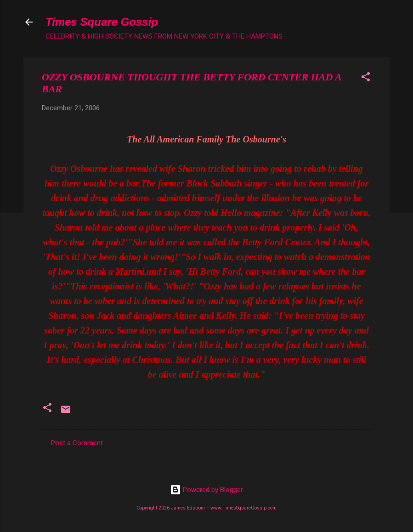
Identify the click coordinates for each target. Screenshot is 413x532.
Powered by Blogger (206, 490)
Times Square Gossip (102, 22)
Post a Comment (77, 443)
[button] (366, 78)
